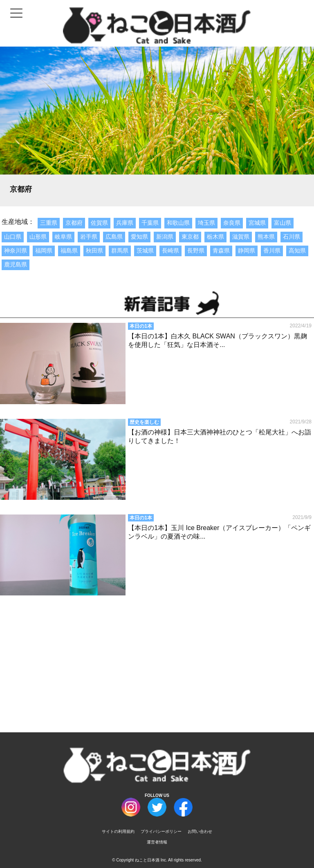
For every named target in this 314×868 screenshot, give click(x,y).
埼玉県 (206, 223)
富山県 (283, 223)
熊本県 (266, 237)
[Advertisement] (157, 656)
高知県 (297, 251)
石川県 (292, 237)
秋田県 (94, 251)
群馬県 (120, 251)
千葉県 (150, 223)
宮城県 (257, 223)
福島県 (69, 251)
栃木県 (215, 237)
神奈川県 (16, 251)
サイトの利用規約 (118, 831)
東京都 (190, 237)
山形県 (38, 237)
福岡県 (44, 251)
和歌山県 (178, 223)
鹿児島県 (16, 264)
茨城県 (145, 251)
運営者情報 (157, 842)
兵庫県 (125, 223)
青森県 (221, 251)
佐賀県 (99, 223)
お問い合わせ (200, 831)
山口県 (13, 237)
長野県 (196, 251)
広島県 (114, 237)
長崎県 (170, 251)
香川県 (272, 251)
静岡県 (247, 251)
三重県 (49, 223)
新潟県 (165, 237)
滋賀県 (241, 237)
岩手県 (89, 237)
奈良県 (232, 223)
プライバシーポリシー (161, 831)
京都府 (74, 223)
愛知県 (139, 237)
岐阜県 (63, 237)
